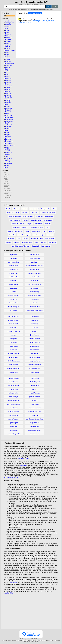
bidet (7, 32)
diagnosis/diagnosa (35, 284)
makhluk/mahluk (14, 393)
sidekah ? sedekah (9, 154)
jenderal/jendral (35, 342)
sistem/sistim (35, 415)
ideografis (9, 97)
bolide (7, 36)
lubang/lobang (14, 389)
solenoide (9, 158)
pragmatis (50, 235)
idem (7, 84)
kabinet (8, 112)
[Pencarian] (25, 7)
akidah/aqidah (14, 266)
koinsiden (8, 116)
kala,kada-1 (45, 209)
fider (7, 69)
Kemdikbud (24, 465)
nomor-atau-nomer (37, 239)
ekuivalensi (49, 216)
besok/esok (14, 310)
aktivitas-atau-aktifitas (15, 231)
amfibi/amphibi (14, 269)
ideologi (8, 101)
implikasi (26, 220)
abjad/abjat (14, 255)
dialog (17, 213)
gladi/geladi (14, 339)
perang (8, 132)
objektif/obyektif (35, 382)
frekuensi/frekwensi (14, 331)
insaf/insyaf (35, 320)
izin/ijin (35, 331)
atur (7, 28)
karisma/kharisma (35, 357)
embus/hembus (35, 307)
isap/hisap (35, 324)
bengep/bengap (13, 307)
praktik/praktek (35, 393)
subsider (8, 162)
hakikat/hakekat (13, 354)
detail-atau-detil (27, 242)
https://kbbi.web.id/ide (35, 13)
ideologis (8, 103)
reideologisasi (10, 145)
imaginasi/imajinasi (14, 368)
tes (18, 239)
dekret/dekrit (35, 277)
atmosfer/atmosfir (13, 295)
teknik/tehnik (35, 426)
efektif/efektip (35, 292)
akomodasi (35, 246)
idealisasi (8, 78)
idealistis (8, 82)
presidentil (9, 143)
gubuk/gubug (14, 342)
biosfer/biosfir (35, 255)
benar (37, 242)
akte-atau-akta (36, 220)
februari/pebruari (14, 316)
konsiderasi (9, 121)
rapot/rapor (35, 400)
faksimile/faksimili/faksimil (35, 310)
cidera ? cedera (8, 46)
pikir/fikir (35, 389)
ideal (7, 75)
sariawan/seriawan (35, 408)
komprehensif (34, 209)
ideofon (8, 91)
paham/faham (35, 386)
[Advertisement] (38, 40)
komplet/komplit (35, 368)
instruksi (8, 110)
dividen (8, 58)
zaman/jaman (35, 434)
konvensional (46, 246)
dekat (7, 52)
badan (7, 30)
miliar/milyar (14, 408)
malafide (8, 127)
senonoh (11, 239)
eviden (7, 67)
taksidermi (9, 164)
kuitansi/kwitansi (14, 382)
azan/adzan (14, 299)
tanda (7, 166)
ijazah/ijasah (14, 365)
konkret (44, 242)
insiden (8, 106)
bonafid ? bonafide (8, 39)
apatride (8, 25)
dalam (54, 209)
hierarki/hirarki (14, 357)
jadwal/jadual (35, 335)
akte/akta (14, 258)
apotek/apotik (14, 284)
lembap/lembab (14, 386)
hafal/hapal (14, 350)
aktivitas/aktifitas (14, 262)
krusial (27, 231)
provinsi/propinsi (35, 397)
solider (7, 160)
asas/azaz (14, 288)
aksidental (9, 21)
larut (7, 123)
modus (8, 129)
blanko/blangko (35, 258)
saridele (8, 151)
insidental (8, 108)
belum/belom (13, 303)
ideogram (8, 99)
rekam (7, 147)
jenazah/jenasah (35, 339)
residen (8, 149)
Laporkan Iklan (8, 593)
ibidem (7, 71)
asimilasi (8, 27)
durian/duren (35, 288)
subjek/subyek (35, 423)
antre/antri (14, 281)
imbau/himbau (14, 372)
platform (52, 231)
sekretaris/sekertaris (35, 412)
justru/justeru (35, 346)
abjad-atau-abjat (38, 235)
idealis (7, 77)
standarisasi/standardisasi (35, 419)
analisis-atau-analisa (36, 227)
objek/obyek (35, 378)
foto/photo (14, 328)
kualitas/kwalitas (14, 378)
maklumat (9, 125)
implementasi (48, 220)
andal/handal (13, 273)
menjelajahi (38, 224)
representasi (50, 239)
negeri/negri (14, 426)
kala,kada (16, 209)
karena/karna (35, 350)
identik (7, 88)
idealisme (8, 80)
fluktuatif (48, 224)
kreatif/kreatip (35, 372)
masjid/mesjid (14, 397)
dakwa (7, 49)
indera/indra (35, 316)
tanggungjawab (28, 216)
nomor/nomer (14, 430)
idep (7, 104)
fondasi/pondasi (14, 320)
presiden (8, 140)
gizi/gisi (14, 335)
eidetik (7, 60)
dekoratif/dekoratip (35, 273)
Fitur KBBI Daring (23, 459)
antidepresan (10, 23)
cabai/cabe (35, 262)
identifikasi (9, 86)
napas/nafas (14, 415)
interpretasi (34, 213)
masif (48, 227)
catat (7, 43)
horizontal (25, 213)
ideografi (8, 95)
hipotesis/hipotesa (13, 361)
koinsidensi (9, 117)
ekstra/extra (35, 299)
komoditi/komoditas (35, 365)
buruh (8, 209)
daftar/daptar (35, 269)
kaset (7, 114)
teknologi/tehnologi (35, 430)
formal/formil (14, 324)
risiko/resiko (35, 404)
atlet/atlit (13, 292)
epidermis (9, 65)
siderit (7, 156)
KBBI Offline (13, 583)
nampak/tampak (14, 412)
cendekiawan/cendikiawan (35, 266)
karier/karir (35, 354)
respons (28, 235)
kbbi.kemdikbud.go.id (11, 477)
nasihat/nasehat (14, 419)
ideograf (8, 93)
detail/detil (35, 281)
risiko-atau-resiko (15, 216)
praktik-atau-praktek (18, 224)
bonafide (8, 41)
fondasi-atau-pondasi (48, 213)
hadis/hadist (14, 346)
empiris (30, 224)
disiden (8, 56)
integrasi (24, 209)
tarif (7, 167)
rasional (20, 235)
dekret (7, 54)
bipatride (8, 34)
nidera (7, 130)
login (44, 231)
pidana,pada (36, 231)
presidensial (9, 142)
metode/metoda (13, 400)
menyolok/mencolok (14, 404)
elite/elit (35, 303)
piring (7, 138)
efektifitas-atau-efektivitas (20, 246)
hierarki (26, 239)
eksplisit (10, 213)
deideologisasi (10, 50)
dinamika (12, 235)
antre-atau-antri (15, 220)
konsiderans (9, 119)
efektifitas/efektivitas (35, 295)
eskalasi (8, 242)
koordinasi (39, 216)
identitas (8, 90)
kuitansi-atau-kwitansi (20, 227)
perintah (8, 136)
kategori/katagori (35, 361)
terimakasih (52, 242)
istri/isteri (35, 328)
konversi (16, 242)
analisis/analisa (13, 277)
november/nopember (14, 434)
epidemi (8, 62)
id (6, 73)
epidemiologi (10, 63)
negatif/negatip (14, 423)
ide (6, 16)
